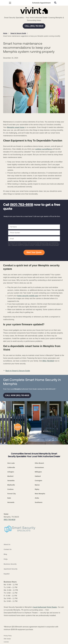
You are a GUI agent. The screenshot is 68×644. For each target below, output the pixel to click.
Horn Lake (11, 463)
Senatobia (11, 481)
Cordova (10, 489)
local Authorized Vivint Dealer (45, 607)
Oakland (38, 476)
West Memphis (40, 494)
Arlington (11, 472)
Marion (37, 485)
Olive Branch (39, 463)
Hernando (11, 502)
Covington (38, 481)
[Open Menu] (10, 3)
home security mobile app (28, 296)
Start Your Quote (34, 252)
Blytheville (11, 485)
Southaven (39, 502)
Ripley (37, 489)
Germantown (39, 467)
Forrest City (12, 494)
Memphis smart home (16, 127)
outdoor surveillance (44, 149)
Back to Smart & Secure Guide (17, 371)
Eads (9, 498)
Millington (38, 472)
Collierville (11, 467)
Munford (10, 476)
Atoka (37, 498)
